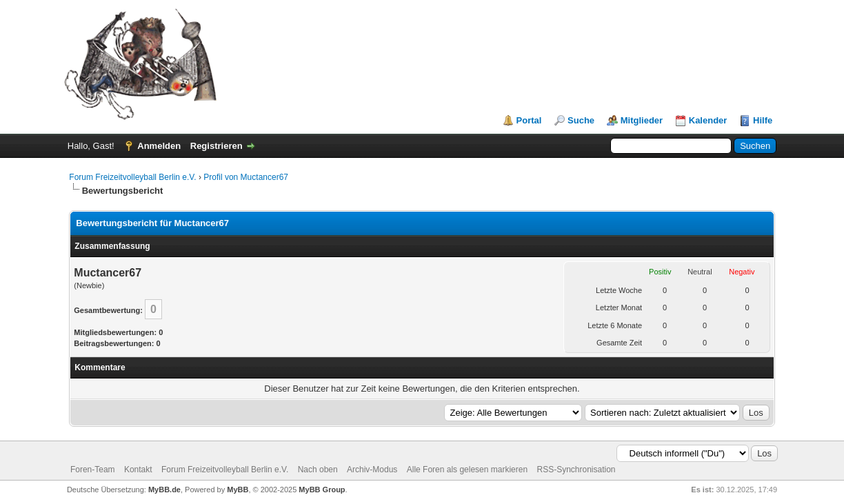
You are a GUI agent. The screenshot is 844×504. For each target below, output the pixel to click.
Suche (581, 120)
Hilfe (763, 120)
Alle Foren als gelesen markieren (467, 470)
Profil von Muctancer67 (246, 177)
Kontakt (138, 470)
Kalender (708, 120)
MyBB (238, 490)
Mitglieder (642, 120)
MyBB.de (164, 490)
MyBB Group (322, 490)
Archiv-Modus (372, 470)
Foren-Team (93, 470)
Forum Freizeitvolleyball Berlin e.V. (132, 177)
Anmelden (159, 146)
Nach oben (318, 470)
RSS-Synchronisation (576, 470)
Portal (529, 120)
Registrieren (217, 146)
